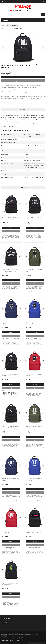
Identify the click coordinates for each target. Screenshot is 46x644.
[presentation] (3, 48)
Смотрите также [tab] (23, 187)
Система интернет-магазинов (36, 643)
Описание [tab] (23, 110)
